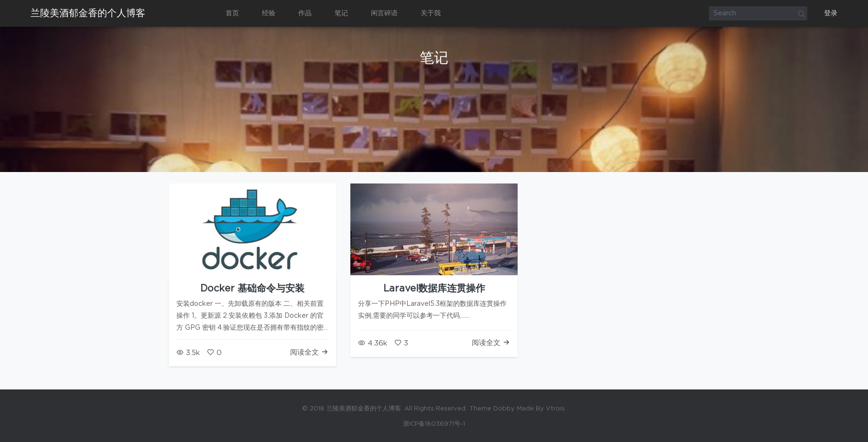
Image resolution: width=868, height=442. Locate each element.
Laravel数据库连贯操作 (434, 289)
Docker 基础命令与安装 (252, 289)
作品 (305, 13)
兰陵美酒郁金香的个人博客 (88, 13)
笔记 (341, 13)
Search (801, 13)
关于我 (431, 13)
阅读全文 (309, 352)
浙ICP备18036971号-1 (434, 424)
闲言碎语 (384, 13)
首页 (232, 13)
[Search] (758, 13)
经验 (269, 13)
